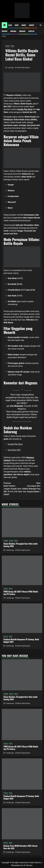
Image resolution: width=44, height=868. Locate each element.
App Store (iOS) (14, 450)
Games (24, 25)
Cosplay (31, 31)
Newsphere (16, 865)
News (17, 25)
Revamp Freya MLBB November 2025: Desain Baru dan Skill (20, 847)
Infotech (7, 460)
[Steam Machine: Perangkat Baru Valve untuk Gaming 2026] (22, 522)
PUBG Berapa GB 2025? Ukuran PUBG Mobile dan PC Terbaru (21, 593)
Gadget (32, 25)
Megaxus (30, 457)
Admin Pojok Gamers (23, 68)
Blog (10, 25)
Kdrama (13, 31)
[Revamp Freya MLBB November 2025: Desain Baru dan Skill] (22, 824)
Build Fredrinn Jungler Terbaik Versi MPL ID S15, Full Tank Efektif (13, 489)
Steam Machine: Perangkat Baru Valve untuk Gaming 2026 (20, 545)
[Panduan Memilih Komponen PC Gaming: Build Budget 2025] (22, 618)
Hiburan (22, 31)
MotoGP (5, 31)
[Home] (4, 25)
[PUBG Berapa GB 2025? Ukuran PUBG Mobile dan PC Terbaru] (22, 570)
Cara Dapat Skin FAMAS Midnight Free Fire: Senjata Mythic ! (31, 487)
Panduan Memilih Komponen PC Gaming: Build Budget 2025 (21, 641)
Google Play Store (15, 444)
